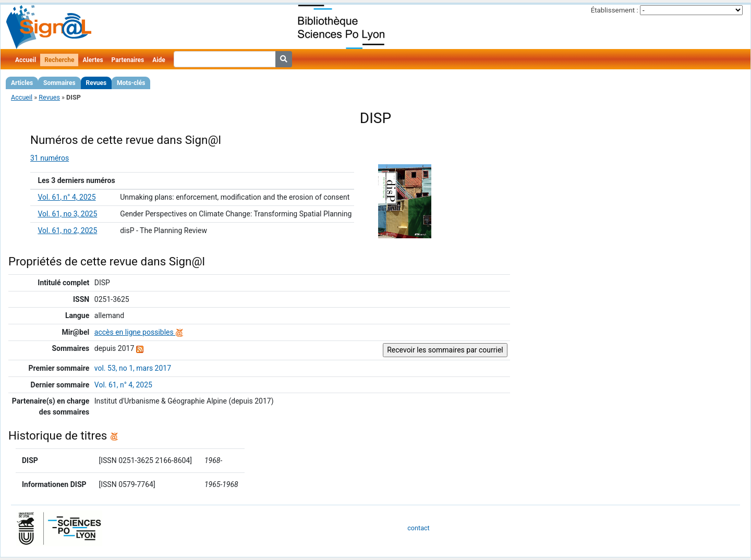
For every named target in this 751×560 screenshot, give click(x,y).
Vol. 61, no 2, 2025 (67, 230)
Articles (22, 83)
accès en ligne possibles (139, 332)
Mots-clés (131, 83)
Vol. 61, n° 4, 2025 (66, 197)
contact (418, 528)
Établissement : (615, 10)
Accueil (26, 60)
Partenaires (128, 60)
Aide (159, 60)
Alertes (93, 60)
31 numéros (50, 158)
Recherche (59, 60)
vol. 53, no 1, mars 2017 (133, 368)
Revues (96, 83)
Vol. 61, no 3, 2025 (67, 214)
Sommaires (59, 83)
